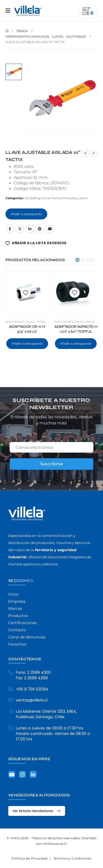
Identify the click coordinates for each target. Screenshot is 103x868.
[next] (94, 153)
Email (50, 229)
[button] (77, 260)
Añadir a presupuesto (26, 214)
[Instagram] (22, 774)
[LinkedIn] (33, 774)
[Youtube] (12, 774)
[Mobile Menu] (10, 11)
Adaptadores (15, 322)
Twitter (20, 229)
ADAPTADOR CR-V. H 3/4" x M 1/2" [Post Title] (27, 329)
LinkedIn (30, 229)
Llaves (83, 198)
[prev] (85, 153)
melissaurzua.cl (55, 844)
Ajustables (32, 198)
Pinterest (40, 229)
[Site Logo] (28, 11)
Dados (30, 322)
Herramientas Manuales (59, 198)
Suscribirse (51, 464)
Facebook (10, 229)
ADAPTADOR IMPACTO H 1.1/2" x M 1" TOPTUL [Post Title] (76, 329)
